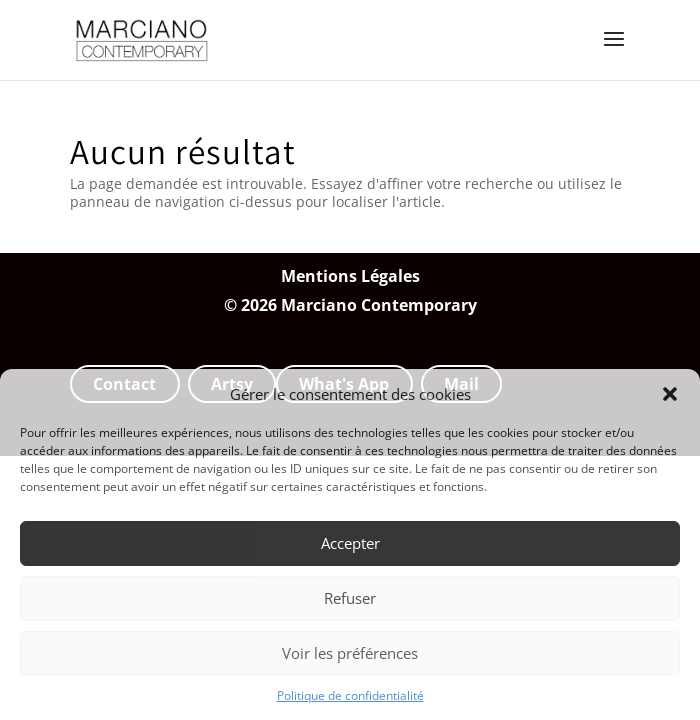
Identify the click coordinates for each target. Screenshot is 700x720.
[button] (670, 394)
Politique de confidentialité (350, 695)
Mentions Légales (350, 276)
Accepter (350, 543)
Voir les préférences (350, 653)
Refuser (350, 598)
